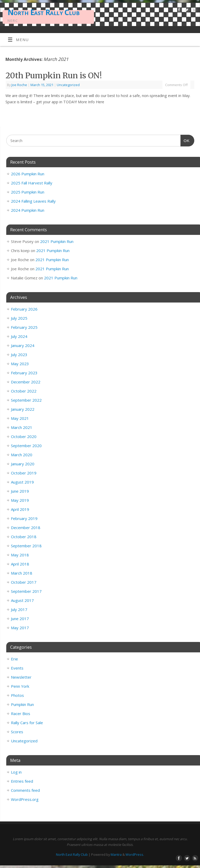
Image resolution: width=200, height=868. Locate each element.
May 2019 (20, 500)
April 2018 (20, 564)
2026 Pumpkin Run (28, 174)
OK (185, 140)
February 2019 (24, 518)
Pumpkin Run (22, 704)
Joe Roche (19, 85)
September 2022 (26, 400)
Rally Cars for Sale (27, 723)
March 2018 (22, 573)
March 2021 (22, 427)
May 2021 (20, 418)
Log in (16, 772)
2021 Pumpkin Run (57, 241)
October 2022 (24, 391)
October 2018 (24, 537)
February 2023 (24, 373)
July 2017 (19, 609)
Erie (14, 659)
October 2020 (24, 436)
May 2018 (20, 555)
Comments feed (25, 790)
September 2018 (26, 546)
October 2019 (24, 473)
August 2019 (22, 482)
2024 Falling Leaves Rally (33, 201)
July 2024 (19, 336)
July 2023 (19, 355)
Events (17, 668)
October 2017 (24, 582)
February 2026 (24, 309)
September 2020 (26, 446)
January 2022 (23, 409)
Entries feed (22, 781)
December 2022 (26, 382)
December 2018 (26, 528)
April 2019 (20, 509)
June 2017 (20, 619)
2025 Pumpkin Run (28, 192)
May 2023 (20, 364)
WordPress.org (25, 799)
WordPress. (135, 854)
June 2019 (20, 491)
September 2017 (26, 591)
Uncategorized (68, 85)
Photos (17, 695)
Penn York (20, 686)
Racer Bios (21, 713)
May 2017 (20, 628)
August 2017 (22, 600)
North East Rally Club (43, 12)
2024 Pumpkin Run (28, 210)
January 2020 (23, 464)
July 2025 (19, 318)
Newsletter (21, 677)
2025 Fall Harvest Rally (32, 183)
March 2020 (22, 455)
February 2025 (24, 327)
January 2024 (23, 345)
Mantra (116, 854)
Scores (17, 732)
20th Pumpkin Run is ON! (54, 75)
